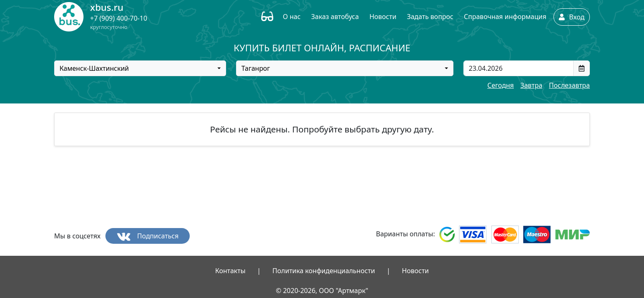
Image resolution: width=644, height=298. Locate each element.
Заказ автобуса (335, 17)
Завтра (531, 85)
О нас (292, 17)
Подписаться (148, 236)
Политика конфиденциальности (324, 271)
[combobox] (140, 68)
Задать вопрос (430, 17)
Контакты (230, 271)
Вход (572, 17)
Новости (383, 17)
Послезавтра (569, 85)
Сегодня (501, 85)
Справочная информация (505, 17)
